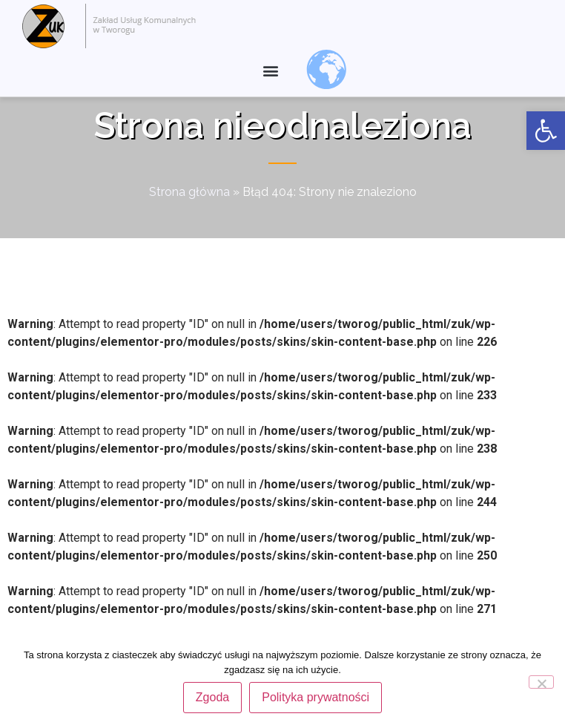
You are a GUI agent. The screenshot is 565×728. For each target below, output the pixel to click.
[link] (546, 131)
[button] (270, 71)
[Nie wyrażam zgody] (541, 682)
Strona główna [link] (189, 219)
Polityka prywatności (315, 697)
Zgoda (212, 697)
